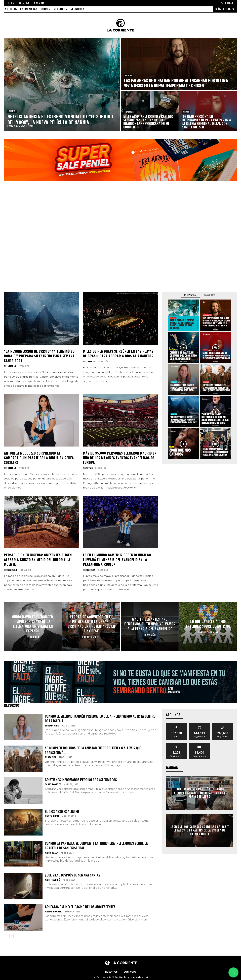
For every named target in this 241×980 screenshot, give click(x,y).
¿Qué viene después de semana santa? (73, 875)
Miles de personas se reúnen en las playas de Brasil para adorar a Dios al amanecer (118, 354)
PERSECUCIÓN (11, 570)
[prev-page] (6, 936)
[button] (227, 3)
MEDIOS (12, 111)
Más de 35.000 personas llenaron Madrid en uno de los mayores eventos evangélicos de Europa (120, 458)
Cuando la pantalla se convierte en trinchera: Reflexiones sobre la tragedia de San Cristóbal (96, 846)
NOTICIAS (129, 75)
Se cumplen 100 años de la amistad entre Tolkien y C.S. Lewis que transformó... (93, 750)
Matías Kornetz (54, 911)
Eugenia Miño (52, 725)
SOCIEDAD (88, 468)
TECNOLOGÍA (89, 570)
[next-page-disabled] (227, 782)
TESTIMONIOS (129, 112)
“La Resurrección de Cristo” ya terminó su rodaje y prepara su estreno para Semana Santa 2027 (39, 356)
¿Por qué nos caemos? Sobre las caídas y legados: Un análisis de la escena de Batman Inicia (200, 830)
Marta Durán (52, 816)
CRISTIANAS (10, 366)
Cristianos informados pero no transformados (81, 780)
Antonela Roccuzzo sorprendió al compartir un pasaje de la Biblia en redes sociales (39, 458)
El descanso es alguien (62, 811)
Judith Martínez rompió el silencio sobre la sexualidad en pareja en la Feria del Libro (200, 793)
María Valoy (52, 852)
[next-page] (11, 936)
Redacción (24, 366)
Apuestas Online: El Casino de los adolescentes (80, 907)
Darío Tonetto (53, 784)
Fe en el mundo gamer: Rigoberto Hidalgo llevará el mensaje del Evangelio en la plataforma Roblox (117, 560)
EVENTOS (186, 112)
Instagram (190, 295)
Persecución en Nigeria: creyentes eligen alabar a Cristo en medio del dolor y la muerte (38, 560)
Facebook (210, 295)
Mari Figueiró (52, 880)
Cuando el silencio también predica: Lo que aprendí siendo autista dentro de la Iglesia (100, 718)
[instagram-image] (183, 315)
